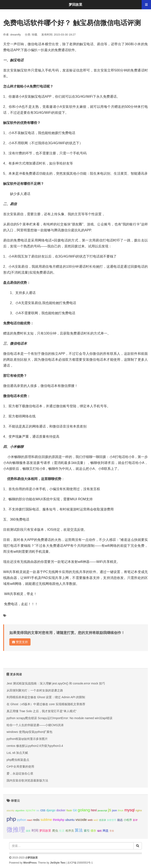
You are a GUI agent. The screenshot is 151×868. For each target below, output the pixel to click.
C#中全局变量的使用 (20, 767)
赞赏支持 (20, 642)
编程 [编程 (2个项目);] (99, 831)
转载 (35, 35)
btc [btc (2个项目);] (38, 810)
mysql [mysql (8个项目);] (129, 810)
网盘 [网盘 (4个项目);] (106, 831)
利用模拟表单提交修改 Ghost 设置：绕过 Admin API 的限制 (46, 697)
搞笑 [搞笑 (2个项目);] (28, 831)
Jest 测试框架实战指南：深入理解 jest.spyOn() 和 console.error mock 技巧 (56, 683)
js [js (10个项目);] (109, 810)
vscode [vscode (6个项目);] (81, 820)
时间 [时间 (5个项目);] (35, 830)
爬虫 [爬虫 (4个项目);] (55, 831)
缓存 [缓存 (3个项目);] (93, 831)
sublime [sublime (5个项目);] (46, 820)
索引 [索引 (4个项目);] (87, 831)
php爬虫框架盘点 (18, 760)
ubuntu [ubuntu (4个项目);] (70, 820)
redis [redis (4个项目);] (36, 820)
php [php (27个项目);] (11, 819)
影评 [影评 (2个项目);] (135, 820)
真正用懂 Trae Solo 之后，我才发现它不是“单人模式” (41, 711)
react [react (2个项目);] (29, 820)
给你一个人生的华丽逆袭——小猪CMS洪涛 (35, 725)
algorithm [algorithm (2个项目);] (20, 810)
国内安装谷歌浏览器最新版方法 (27, 780)
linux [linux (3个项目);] (121, 810)
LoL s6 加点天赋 (17, 753)
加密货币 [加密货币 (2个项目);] (112, 820)
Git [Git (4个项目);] (75, 810)
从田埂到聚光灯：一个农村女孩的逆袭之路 (35, 690)
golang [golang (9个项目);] (84, 810)
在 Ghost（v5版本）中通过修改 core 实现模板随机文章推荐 (46, 704)
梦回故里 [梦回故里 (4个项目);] (45, 831)
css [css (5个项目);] (43, 810)
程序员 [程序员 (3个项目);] (70, 831)
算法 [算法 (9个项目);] (79, 830)
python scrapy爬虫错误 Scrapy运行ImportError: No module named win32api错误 (59, 718)
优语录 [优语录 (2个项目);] (103, 820)
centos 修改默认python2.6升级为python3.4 (35, 746)
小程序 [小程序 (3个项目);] (128, 820)
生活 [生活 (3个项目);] (62, 831)
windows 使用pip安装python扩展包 (29, 732)
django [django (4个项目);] (51, 810)
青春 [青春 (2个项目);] (112, 831)
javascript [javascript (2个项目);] (102, 810)
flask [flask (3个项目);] (69, 810)
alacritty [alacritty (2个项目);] (10, 810)
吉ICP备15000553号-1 (80, 863)
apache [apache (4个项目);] (30, 810)
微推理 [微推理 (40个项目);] (16, 829)
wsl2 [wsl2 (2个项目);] (96, 820)
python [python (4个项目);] (22, 820)
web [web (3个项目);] (90, 820)
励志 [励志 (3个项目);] (120, 820)
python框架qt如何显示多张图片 (27, 739)
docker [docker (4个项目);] (61, 810)
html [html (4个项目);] (94, 810)
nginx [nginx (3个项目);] (139, 810)
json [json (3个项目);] (114, 810)
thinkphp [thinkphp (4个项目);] (59, 820)
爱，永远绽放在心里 (20, 773)
